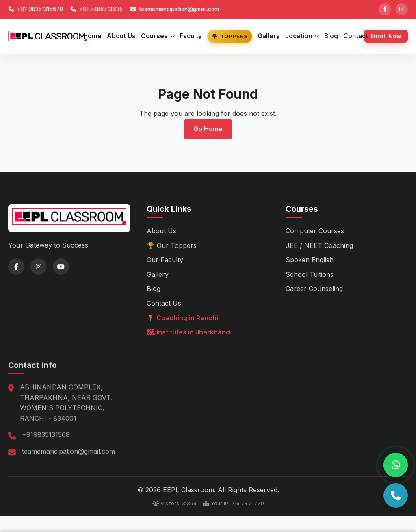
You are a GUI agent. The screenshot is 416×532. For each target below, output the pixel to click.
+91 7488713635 (96, 9)
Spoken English (310, 260)
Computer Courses (315, 231)
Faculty (191, 36)
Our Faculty (165, 260)
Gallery (269, 36)
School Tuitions (310, 274)
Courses (158, 36)
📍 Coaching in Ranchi (182, 317)
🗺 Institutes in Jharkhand (188, 332)
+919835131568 (46, 443)
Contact (356, 36)
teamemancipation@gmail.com (175, 9)
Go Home (208, 129)
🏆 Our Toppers (172, 245)
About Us (121, 36)
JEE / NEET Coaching (319, 245)
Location (302, 36)
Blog (331, 36)
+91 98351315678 (36, 9)
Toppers (230, 36)
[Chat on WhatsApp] (396, 465)
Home (92, 36)
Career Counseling (314, 289)
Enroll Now (386, 36)
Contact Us (164, 303)
